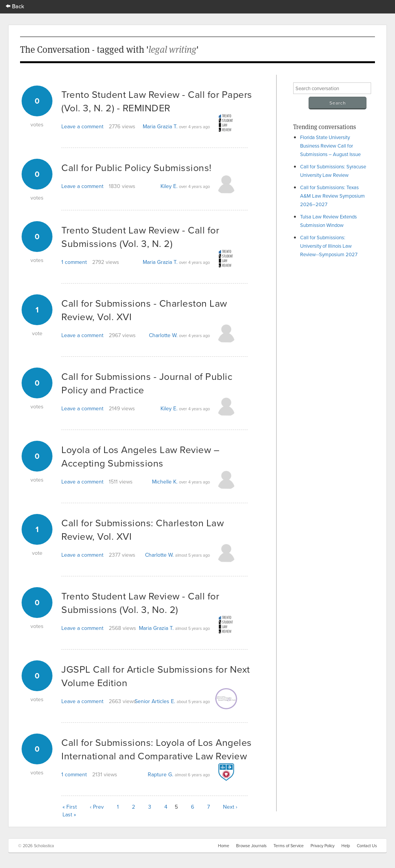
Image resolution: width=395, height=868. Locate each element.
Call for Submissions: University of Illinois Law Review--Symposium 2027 (329, 246)
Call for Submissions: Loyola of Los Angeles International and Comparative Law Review (157, 749)
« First (70, 807)
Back (15, 6)
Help (346, 846)
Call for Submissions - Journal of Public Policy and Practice (147, 383)
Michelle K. (165, 482)
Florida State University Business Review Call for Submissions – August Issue (330, 146)
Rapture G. (160, 774)
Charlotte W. (163, 335)
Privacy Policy (322, 846)
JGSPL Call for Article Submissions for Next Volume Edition (156, 676)
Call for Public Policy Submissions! (137, 167)
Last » (69, 814)
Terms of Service (289, 846)
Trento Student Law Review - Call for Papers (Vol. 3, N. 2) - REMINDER (157, 101)
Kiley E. (169, 186)
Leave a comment (82, 126)
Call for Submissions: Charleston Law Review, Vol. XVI (143, 529)
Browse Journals (251, 846)
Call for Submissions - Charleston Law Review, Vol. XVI (144, 310)
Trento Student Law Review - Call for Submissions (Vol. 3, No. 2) (140, 603)
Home (224, 846)
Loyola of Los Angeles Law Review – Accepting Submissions (140, 456)
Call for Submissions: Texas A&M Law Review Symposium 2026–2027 (333, 196)
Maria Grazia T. (160, 126)
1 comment (74, 262)
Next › (230, 807)
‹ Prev (97, 807)
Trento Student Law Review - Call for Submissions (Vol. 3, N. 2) (140, 237)
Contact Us (367, 846)
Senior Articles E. (155, 701)
